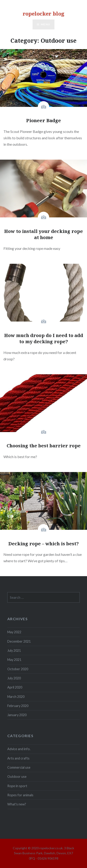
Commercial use (19, 767)
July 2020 (14, 678)
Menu (45, 24)
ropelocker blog (43, 13)
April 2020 (15, 687)
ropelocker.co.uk (51, 848)
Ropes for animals (20, 795)
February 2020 (18, 706)
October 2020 (18, 669)
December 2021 (19, 641)
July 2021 (14, 650)
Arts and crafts (18, 758)
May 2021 (14, 660)
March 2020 (16, 697)
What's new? (17, 804)
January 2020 (17, 715)
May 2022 (14, 632)
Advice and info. (19, 749)
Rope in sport (17, 786)
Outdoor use (17, 777)
